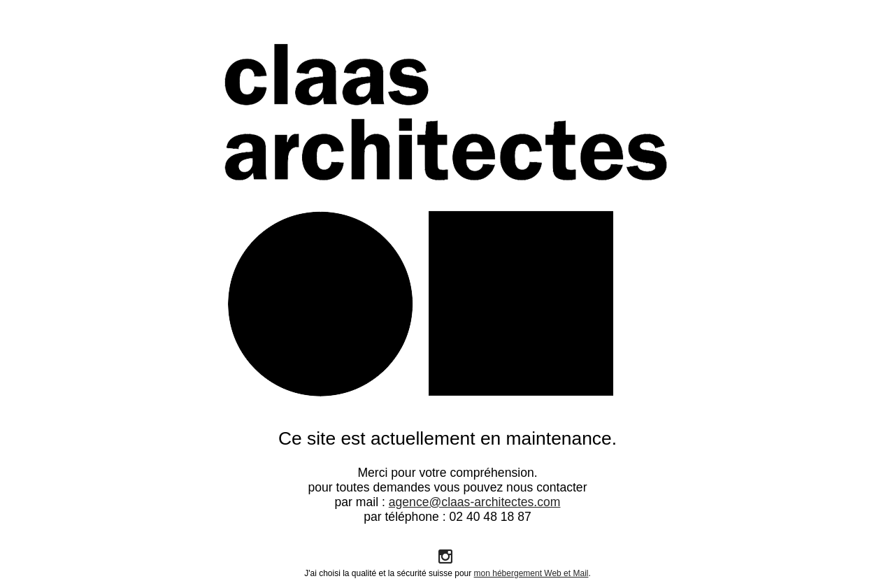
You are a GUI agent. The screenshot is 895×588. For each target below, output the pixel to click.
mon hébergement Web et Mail (531, 573)
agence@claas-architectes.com (475, 502)
